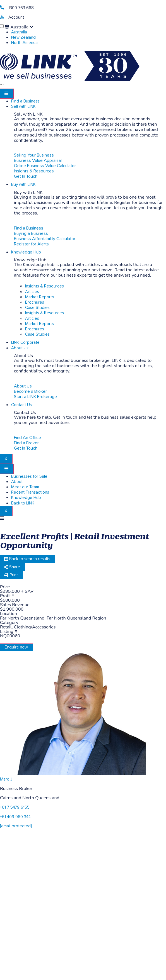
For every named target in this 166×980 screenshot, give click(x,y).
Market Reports (39, 297)
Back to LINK (23, 503)
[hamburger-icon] (7, 94)
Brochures (35, 302)
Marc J (6, 779)
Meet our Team (25, 487)
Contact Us (21, 405)
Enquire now (16, 647)
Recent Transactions (30, 492)
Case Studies (37, 308)
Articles (32, 292)
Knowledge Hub (26, 252)
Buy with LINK (23, 185)
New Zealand (23, 37)
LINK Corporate (25, 342)
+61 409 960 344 (15, 817)
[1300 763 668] (2, 7)
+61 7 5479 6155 (15, 807)
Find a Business (25, 101)
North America (24, 43)
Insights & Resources (44, 286)
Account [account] (16, 17)
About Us (20, 348)
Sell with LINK (23, 107)
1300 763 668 (21, 8)
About (17, 482)
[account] (2, 17)
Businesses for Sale (29, 476)
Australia (19, 27)
